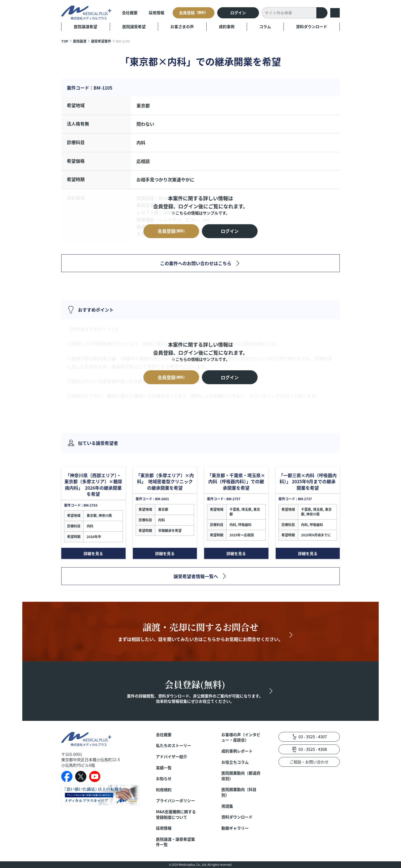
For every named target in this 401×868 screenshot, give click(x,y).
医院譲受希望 (134, 26)
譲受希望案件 (101, 41)
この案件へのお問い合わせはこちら (196, 263)
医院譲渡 (80, 41)
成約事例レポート (237, 751)
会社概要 (130, 13)
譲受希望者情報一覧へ (196, 576)
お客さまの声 (182, 26)
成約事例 (227, 26)
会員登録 (194, 13)
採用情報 (157, 13)
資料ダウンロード (312, 26)
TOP (65, 41)
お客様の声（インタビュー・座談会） (241, 737)
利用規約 (164, 790)
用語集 (227, 806)
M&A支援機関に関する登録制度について (176, 814)
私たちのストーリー (173, 745)
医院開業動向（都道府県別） (241, 776)
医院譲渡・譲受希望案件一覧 (175, 842)
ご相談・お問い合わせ (309, 762)
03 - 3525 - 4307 (313, 737)
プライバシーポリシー (175, 801)
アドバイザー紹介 (172, 757)
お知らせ (164, 779)
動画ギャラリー (235, 828)
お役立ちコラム (235, 762)
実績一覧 (164, 768)
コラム (265, 26)
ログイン (238, 13)
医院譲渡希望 (85, 26)
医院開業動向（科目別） (239, 792)
